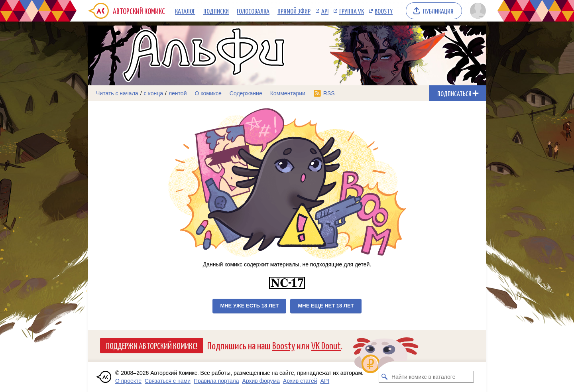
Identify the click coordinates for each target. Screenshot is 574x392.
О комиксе (208, 93)
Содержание (246, 93)
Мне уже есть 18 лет (249, 306)
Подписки (216, 11)
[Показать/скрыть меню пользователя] (477, 11)
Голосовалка (253, 11)
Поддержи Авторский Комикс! (152, 345)
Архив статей (300, 381)
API (325, 11)
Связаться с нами (168, 381)
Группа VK (352, 11)
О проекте (128, 381)
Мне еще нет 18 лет (326, 306)
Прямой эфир (294, 11)
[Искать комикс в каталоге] (385, 377)
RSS (329, 93)
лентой (178, 93)
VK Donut (326, 345)
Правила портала (216, 381)
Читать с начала (117, 93)
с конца (154, 93)
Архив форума (261, 381)
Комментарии (288, 93)
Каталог (185, 11)
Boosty (384, 11)
